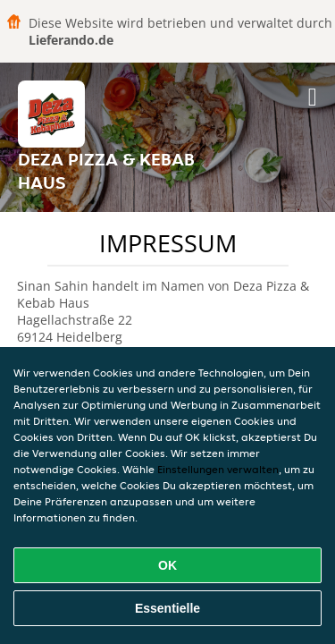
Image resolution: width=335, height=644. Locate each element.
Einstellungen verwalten (218, 469)
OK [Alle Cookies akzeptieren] (167, 565)
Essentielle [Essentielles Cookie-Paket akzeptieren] (167, 608)
